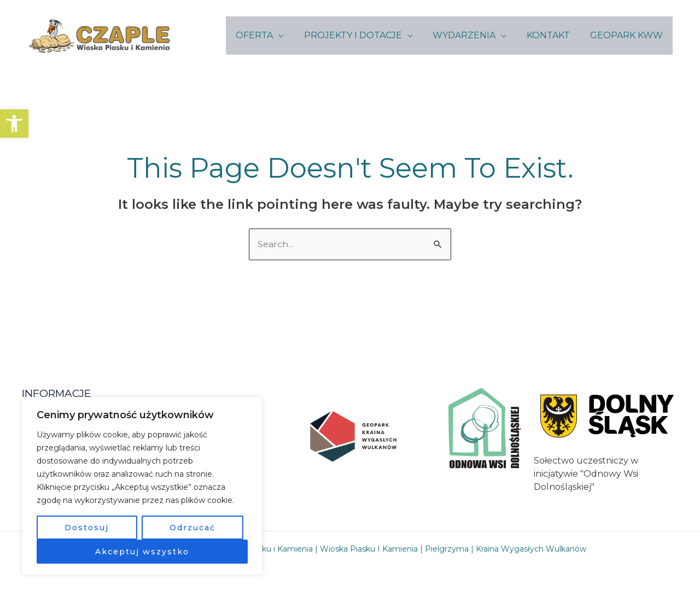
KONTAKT (552, 35)
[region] (142, 486)
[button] (14, 124)
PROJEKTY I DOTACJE (362, 35)
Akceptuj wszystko (142, 552)
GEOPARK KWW (628, 35)
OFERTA (266, 35)
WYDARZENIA (471, 35)
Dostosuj (87, 528)
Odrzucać (192, 528)
